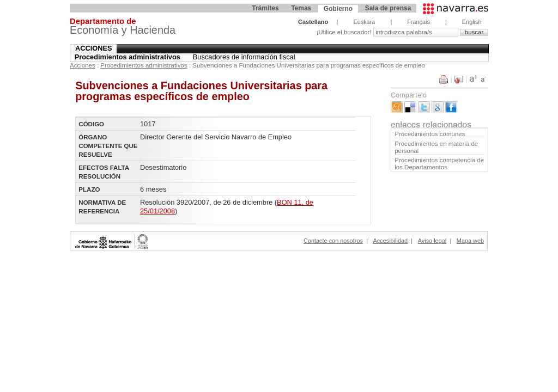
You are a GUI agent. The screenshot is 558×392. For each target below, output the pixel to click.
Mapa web (470, 241)
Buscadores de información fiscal (244, 57)
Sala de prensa (388, 8)
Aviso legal (432, 241)
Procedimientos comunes (430, 134)
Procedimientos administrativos (128, 57)
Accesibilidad (390, 241)
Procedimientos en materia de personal (436, 147)
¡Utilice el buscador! (344, 32)
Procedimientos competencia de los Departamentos (439, 164)
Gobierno (338, 9)
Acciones (94, 48)
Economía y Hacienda (123, 27)
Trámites (265, 8)
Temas (301, 8)
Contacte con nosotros (333, 241)
